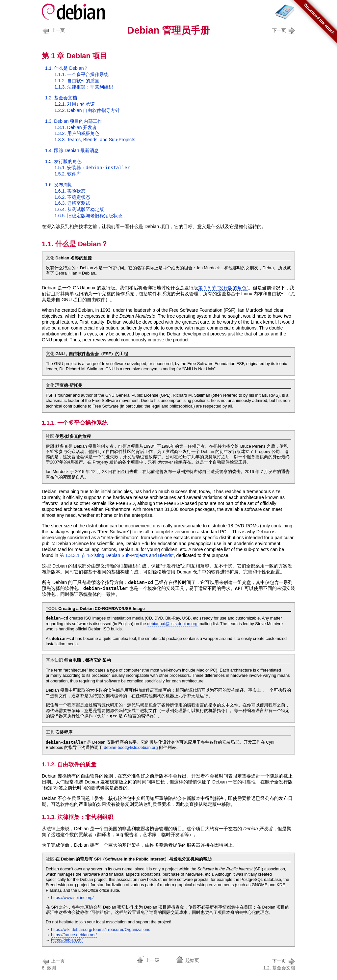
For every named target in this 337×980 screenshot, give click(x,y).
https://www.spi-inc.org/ (72, 898)
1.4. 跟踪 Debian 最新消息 (72, 150)
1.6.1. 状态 (70, 191)
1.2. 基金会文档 (61, 98)
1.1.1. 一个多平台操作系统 (81, 74)
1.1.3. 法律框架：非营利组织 (84, 87)
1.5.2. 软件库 (68, 174)
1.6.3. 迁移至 (72, 203)
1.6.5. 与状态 (88, 216)
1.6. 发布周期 (59, 185)
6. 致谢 (54, 964)
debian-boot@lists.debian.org (131, 748)
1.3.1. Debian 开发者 (76, 127)
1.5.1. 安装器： (92, 168)
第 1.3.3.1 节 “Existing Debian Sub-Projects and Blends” (117, 555)
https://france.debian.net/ (74, 935)
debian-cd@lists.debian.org (172, 624)
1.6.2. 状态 (72, 197)
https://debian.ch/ (67, 940)
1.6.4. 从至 (79, 209)
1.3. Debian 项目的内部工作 (74, 121)
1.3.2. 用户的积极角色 (77, 133)
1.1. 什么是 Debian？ (67, 68)
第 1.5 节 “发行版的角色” (223, 288)
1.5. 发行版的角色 (63, 161)
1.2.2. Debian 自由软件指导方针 (87, 110)
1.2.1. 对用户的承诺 (75, 104)
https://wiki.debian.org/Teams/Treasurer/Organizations (101, 930)
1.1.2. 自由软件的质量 (77, 81)
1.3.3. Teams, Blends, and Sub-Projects (95, 140)
